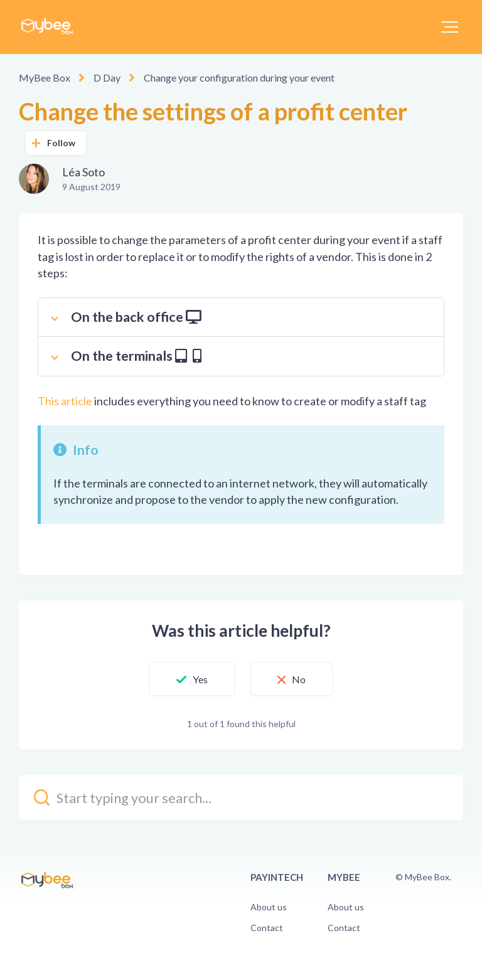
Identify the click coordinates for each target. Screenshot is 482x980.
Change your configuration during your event (239, 77)
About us (269, 907)
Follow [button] (62, 143)
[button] (450, 27)
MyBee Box (45, 77)
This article (65, 401)
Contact (267, 928)
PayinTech (277, 877)
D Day (107, 77)
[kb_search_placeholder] (241, 798)
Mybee (344, 877)
